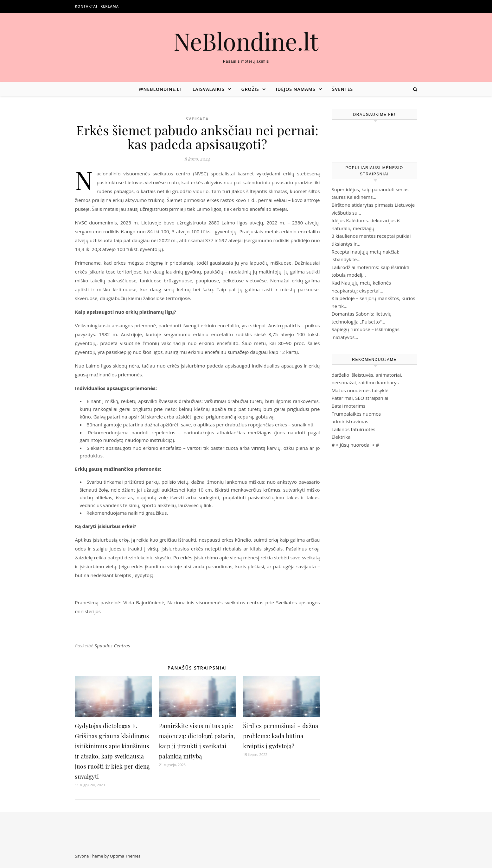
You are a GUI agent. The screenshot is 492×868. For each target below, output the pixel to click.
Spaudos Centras (112, 646)
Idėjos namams (296, 89)
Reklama (110, 6)
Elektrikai (342, 437)
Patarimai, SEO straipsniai (360, 398)
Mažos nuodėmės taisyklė (360, 390)
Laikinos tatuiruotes (354, 429)
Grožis (250, 89)
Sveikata (198, 119)
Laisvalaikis (209, 89)
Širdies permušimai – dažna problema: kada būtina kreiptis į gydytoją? (281, 736)
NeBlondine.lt (246, 41)
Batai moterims (349, 406)
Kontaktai (86, 6)
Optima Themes (125, 856)
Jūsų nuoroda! (355, 445)
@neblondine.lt (161, 89)
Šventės (343, 89)
